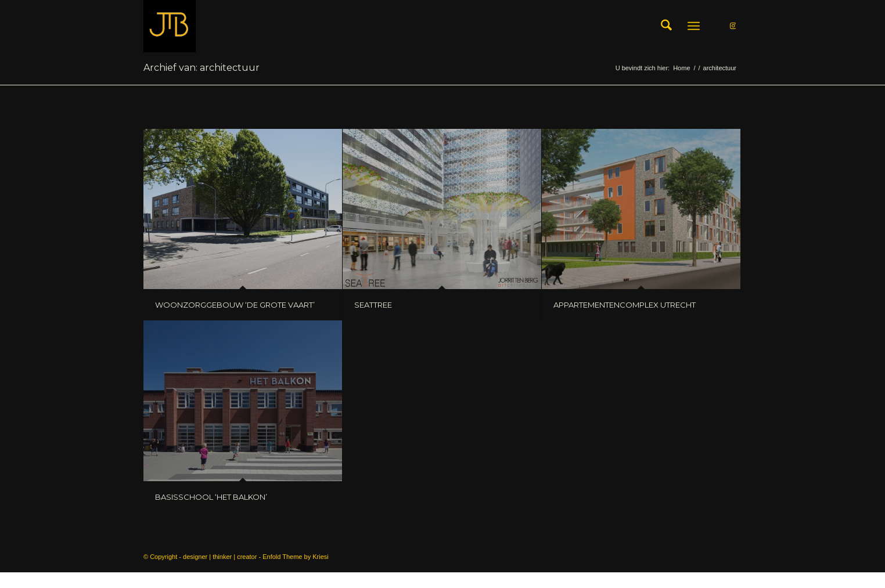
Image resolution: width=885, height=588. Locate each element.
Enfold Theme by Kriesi (296, 557)
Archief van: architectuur (202, 68)
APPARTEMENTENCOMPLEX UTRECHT (625, 305)
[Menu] (694, 26)
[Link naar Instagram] (733, 26)
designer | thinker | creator (220, 557)
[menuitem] (666, 26)
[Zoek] (666, 26)
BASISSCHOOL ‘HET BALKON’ (211, 497)
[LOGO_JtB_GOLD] (170, 26)
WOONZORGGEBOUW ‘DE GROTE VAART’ (235, 305)
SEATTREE (373, 305)
